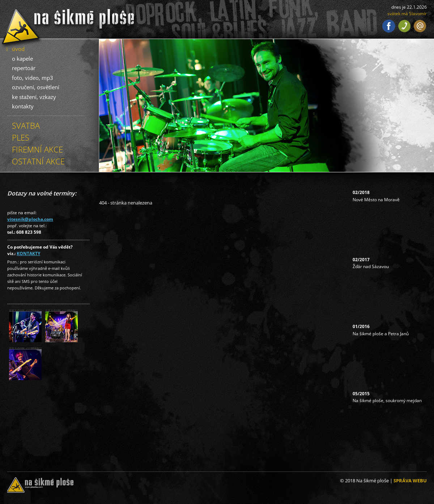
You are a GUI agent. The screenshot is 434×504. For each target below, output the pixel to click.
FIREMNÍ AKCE (37, 149)
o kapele (22, 59)
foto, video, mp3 (33, 78)
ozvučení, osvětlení (36, 87)
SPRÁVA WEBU (410, 481)
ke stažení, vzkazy (34, 97)
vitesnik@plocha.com (30, 219)
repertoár (24, 68)
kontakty (23, 106)
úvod (18, 49)
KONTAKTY (28, 253)
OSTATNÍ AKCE (38, 161)
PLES (21, 137)
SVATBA (26, 125)
